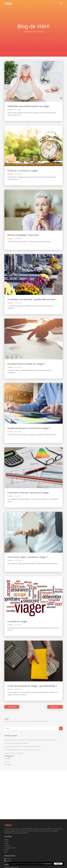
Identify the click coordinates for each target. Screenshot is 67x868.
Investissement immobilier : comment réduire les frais (22, 750)
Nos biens (7, 846)
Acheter (6, 842)
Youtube (9, 861)
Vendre (6, 844)
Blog (6, 852)
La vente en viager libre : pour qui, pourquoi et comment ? (23, 747)
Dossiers (7, 762)
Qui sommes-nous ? (10, 848)
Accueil (6, 840)
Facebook (9, 859)
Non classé (8, 765)
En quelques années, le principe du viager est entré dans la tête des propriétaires (31, 740)
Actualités (7, 759)
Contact (7, 850)
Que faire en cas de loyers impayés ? (16, 743)
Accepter (58, 864)
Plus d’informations (47, 864)
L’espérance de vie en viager (14, 753)
